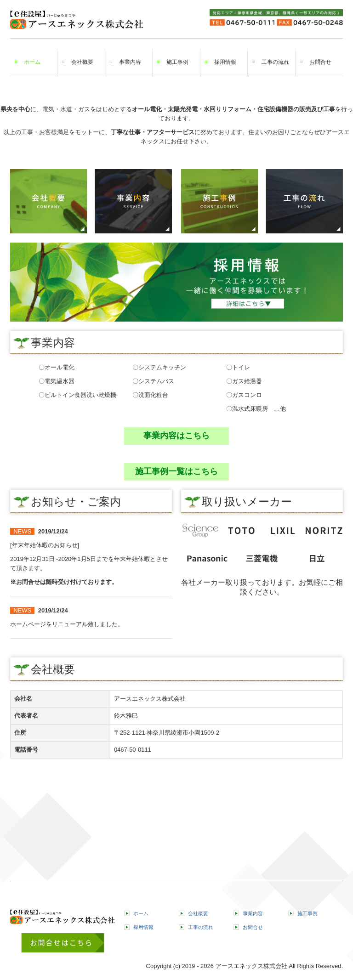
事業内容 (130, 62)
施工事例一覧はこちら (176, 471)
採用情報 (225, 62)
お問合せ (320, 62)
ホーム (32, 62)
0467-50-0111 (133, 750)
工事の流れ (275, 62)
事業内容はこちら (176, 436)
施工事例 (177, 62)
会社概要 (82, 62)
